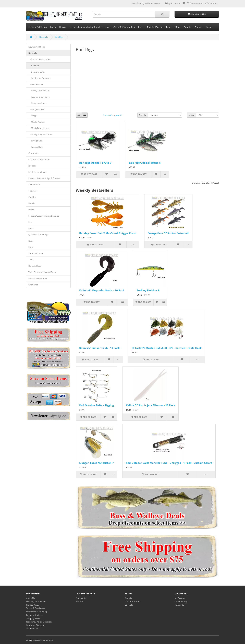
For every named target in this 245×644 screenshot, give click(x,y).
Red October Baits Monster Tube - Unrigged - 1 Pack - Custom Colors (169, 463)
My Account (180, 598)
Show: (192, 115)
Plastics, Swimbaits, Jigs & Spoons (44, 178)
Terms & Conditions (35, 608)
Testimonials (32, 629)
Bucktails (44, 37)
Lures (53, 27)
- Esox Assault (36, 84)
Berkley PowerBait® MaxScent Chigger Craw (107, 233)
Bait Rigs (59, 37)
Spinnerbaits (34, 185)
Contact (198, 27)
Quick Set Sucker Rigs (124, 27)
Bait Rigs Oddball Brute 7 (95, 163)
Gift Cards (33, 285)
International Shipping (36, 612)
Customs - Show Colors (39, 159)
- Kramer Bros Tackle (39, 97)
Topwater (33, 191)
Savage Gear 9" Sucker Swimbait (168, 233)
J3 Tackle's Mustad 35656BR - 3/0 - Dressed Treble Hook (167, 348)
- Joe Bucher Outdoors (39, 78)
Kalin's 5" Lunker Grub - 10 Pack (99, 348)
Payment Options (34, 615)
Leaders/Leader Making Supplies (86, 27)
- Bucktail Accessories (39, 59)
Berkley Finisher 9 (148, 290)
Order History (181, 601)
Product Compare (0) (112, 115)
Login (209, 27)
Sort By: (143, 115)
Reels (31, 241)
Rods (141, 27)
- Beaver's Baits (36, 72)
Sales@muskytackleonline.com (146, 3)
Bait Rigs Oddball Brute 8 (145, 163)
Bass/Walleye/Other (38, 278)
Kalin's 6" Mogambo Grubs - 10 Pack (102, 290)
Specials (129, 605)
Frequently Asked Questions (39, 622)
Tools (169, 27)
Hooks (63, 27)
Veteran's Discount (35, 625)
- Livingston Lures (37, 103)
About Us (30, 598)
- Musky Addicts (36, 122)
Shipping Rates (33, 618)
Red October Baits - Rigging (96, 405)
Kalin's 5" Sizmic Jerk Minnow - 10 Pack (150, 405)
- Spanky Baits (36, 147)
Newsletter (180, 605)
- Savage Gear (36, 141)
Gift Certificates (132, 601)
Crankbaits (33, 153)
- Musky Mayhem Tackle (40, 134)
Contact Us (81, 598)
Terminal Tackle (155, 27)
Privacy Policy (33, 605)
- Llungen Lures (36, 109)
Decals (32, 203)
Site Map (80, 601)
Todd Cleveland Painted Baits (42, 272)
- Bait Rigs (34, 66)
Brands (187, 27)
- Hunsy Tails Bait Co (39, 91)
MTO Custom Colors (38, 172)
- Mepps (33, 116)
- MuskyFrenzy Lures (39, 128)
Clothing (32, 197)
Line (108, 27)
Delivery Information (36, 601)
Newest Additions (38, 27)
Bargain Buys (35, 266)
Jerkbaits (32, 166)
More (178, 27)
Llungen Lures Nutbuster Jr (96, 463)
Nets (31, 228)
